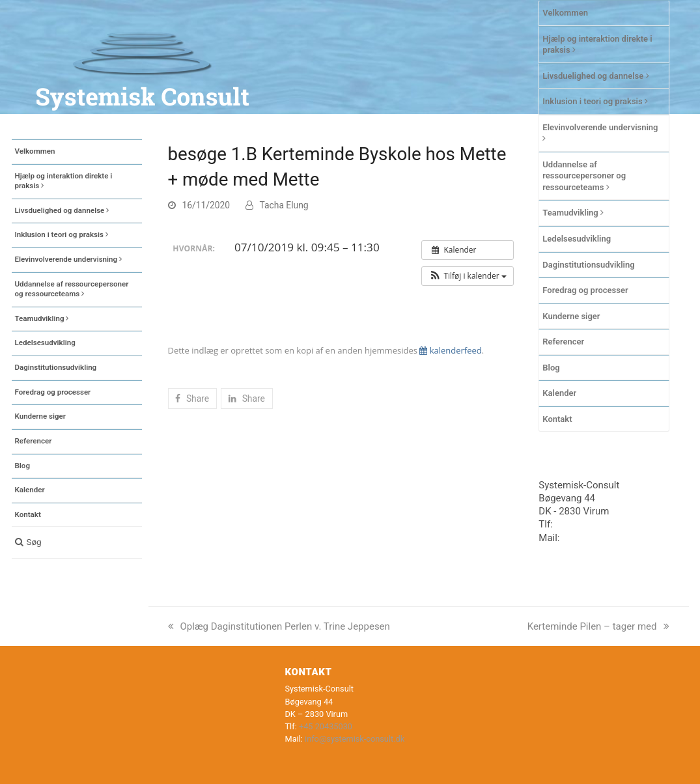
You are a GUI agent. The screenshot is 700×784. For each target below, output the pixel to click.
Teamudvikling (573, 213)
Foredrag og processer (585, 290)
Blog (551, 368)
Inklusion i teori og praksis (595, 101)
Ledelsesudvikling (577, 239)
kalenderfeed (450, 350)
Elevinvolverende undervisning (600, 133)
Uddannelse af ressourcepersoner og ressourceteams (584, 176)
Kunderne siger (571, 316)
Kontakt (557, 419)
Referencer (563, 342)
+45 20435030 (586, 524)
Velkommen (565, 13)
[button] (77, 542)
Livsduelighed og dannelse (595, 76)
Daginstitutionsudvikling (588, 265)
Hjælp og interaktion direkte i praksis (597, 45)
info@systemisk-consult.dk (355, 739)
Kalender (559, 393)
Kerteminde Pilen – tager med (598, 626)
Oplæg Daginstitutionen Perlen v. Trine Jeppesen (279, 626)
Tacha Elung (284, 205)
